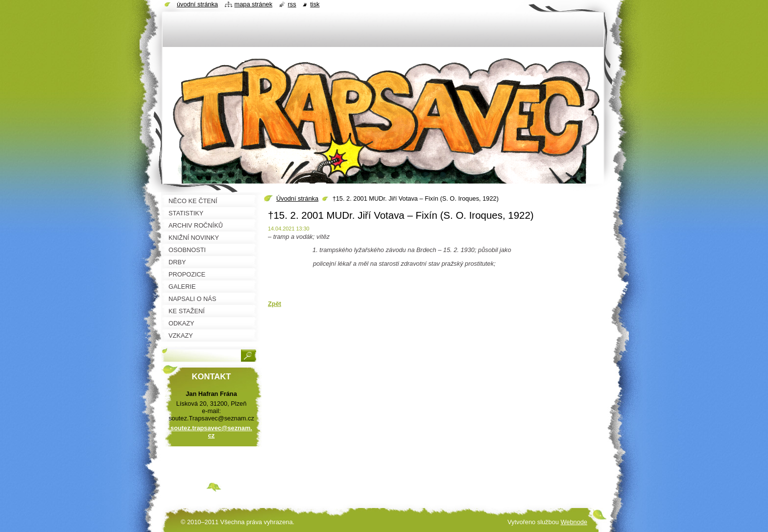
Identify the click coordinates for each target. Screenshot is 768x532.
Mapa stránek (254, 4)
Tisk (315, 4)
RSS (292, 4)
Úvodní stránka (297, 198)
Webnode (574, 522)
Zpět (275, 304)
